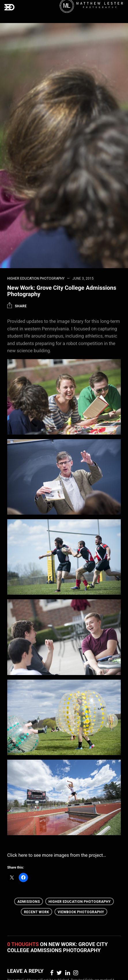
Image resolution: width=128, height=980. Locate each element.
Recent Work (36, 912)
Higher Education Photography (36, 278)
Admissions (29, 902)
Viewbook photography (81, 912)
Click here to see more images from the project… (57, 855)
